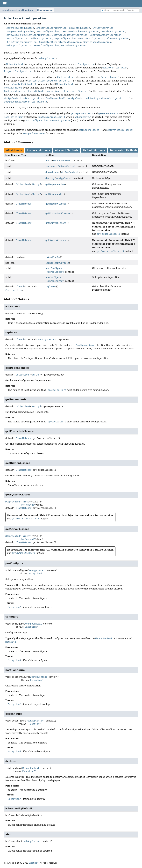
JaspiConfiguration (113, 31)
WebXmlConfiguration (74, 45)
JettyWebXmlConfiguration (106, 35)
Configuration (45, 10)
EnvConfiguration (103, 28)
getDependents (54, 194)
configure (51, 166)
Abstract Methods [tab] (67, 150)
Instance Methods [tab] (38, 150)
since (26, 502)
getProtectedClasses (58, 213)
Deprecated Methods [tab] (124, 150)
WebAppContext (62, 161)
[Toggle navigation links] (4, 4)
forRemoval (28, 505)
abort (49, 161)
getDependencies (55, 184)
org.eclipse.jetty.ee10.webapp (18, 10)
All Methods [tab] (14, 150)
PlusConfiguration (118, 38)
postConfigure (54, 268)
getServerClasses (56, 223)
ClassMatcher (24, 204)
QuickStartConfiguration (21, 42)
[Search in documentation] (120, 10)
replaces (51, 287)
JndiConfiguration (41, 38)
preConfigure (53, 277)
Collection (22, 184)
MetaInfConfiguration (91, 38)
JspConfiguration (65, 38)
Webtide (33, 863)
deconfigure (53, 172)
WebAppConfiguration (19, 45)
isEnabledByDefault (57, 263)
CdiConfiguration (79, 28)
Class (19, 287)
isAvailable (53, 257)
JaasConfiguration (48, 31)
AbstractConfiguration (20, 28)
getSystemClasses (56, 240)
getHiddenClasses (56, 204)
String (35, 184)
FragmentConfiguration (20, 31)
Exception (35, 574)
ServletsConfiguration (97, 42)
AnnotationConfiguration (51, 28)
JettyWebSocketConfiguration (70, 35)
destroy (50, 178)
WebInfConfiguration (46, 45)
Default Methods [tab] (94, 150)
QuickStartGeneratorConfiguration (60, 42)
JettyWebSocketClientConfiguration (28, 35)
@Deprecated (13, 502)
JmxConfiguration (17, 38)
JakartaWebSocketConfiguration (80, 31)
